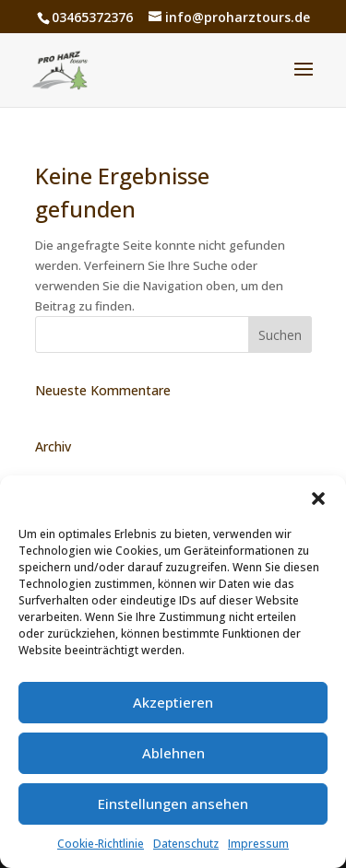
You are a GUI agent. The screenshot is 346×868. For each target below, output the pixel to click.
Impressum (258, 844)
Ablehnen (173, 753)
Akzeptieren (173, 702)
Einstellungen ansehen (173, 803)
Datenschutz (186, 844)
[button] (318, 499)
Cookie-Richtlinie (101, 844)
